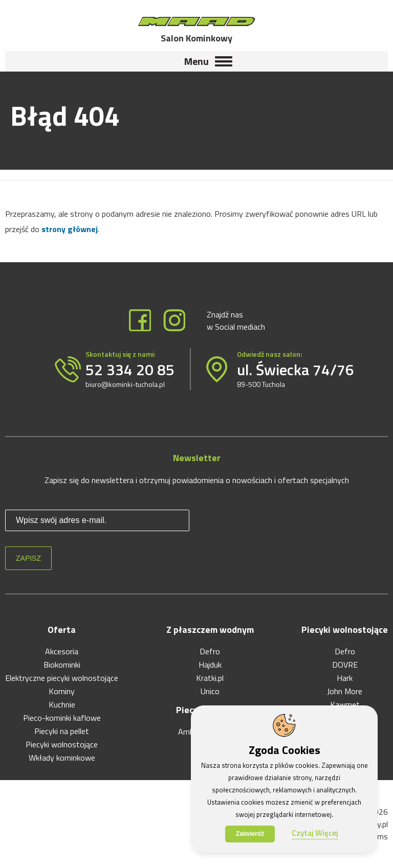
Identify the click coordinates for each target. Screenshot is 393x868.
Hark (345, 678)
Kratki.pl (210, 678)
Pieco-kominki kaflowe (62, 718)
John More (345, 691)
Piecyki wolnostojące (62, 744)
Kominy (62, 691)
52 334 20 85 (130, 370)
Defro (210, 651)
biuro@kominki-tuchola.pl (125, 384)
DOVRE (345, 665)
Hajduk (210, 665)
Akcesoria (62, 651)
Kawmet (345, 704)
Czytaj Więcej (315, 833)
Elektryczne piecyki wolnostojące (62, 678)
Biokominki (62, 665)
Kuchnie (62, 704)
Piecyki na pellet (62, 731)
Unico (210, 691)
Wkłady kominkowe (62, 758)
